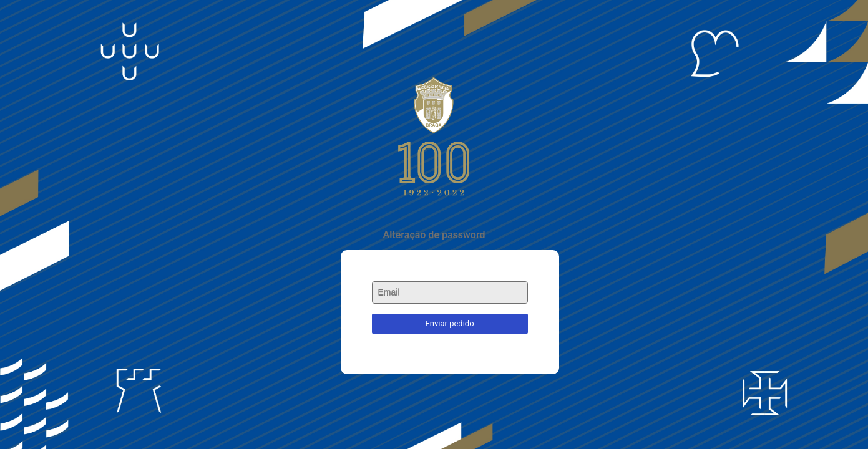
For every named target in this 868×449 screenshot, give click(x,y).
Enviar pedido (449, 323)
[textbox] (450, 292)
